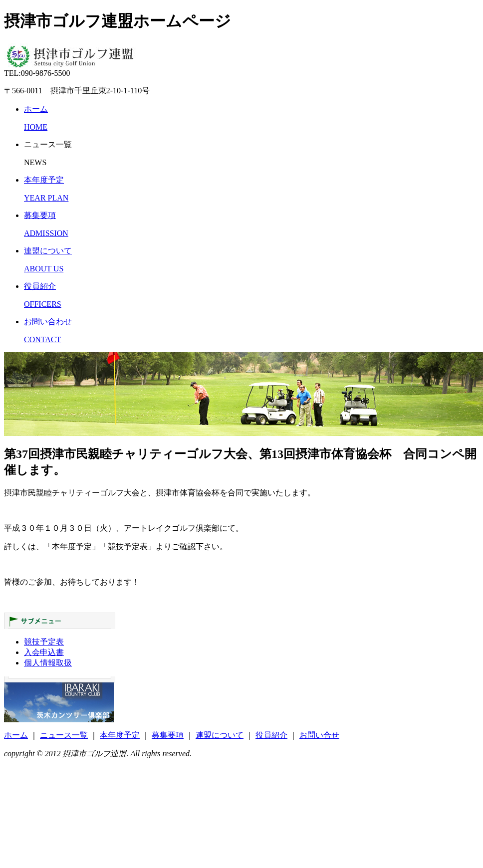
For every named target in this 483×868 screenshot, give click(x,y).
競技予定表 (44, 642)
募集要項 (168, 735)
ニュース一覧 (64, 735)
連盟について (220, 735)
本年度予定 (120, 735)
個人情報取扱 (48, 663)
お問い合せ (319, 735)
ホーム (16, 735)
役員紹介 (271, 735)
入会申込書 (44, 652)
